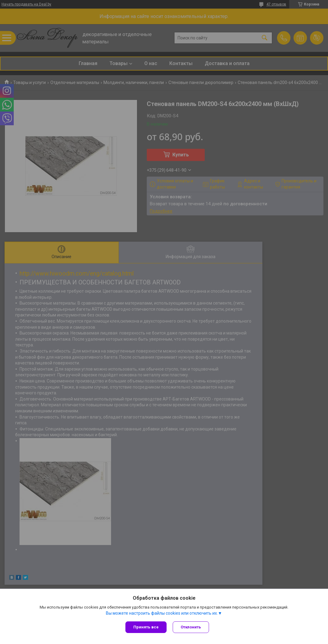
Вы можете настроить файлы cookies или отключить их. (162, 613)
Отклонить (191, 627)
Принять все (146, 627)
